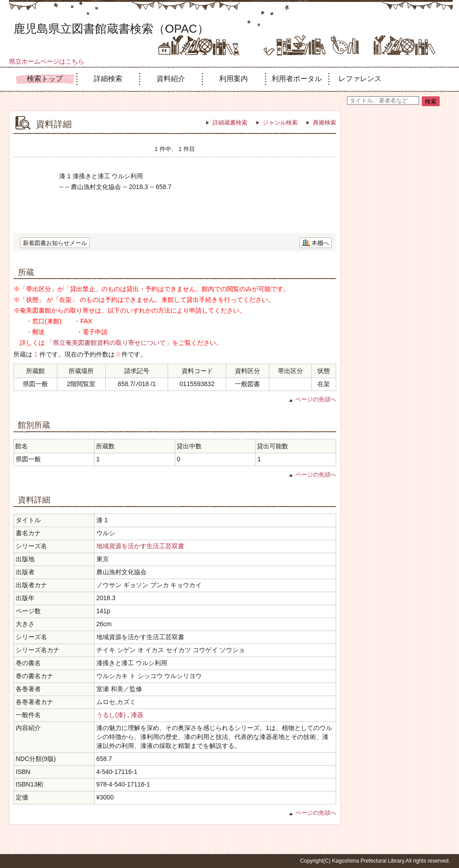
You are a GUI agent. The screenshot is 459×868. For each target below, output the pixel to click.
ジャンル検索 (280, 122)
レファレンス (360, 79)
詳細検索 (108, 79)
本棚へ (320, 243)
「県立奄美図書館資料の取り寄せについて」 (109, 343)
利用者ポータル (297, 79)
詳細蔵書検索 (230, 122)
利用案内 (234, 79)
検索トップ (45, 79)
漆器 (137, 715)
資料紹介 (171, 79)
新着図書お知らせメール (55, 243)
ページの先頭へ (316, 399)
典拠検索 (325, 122)
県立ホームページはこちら (47, 61)
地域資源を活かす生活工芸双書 (140, 546)
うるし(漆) (111, 715)
